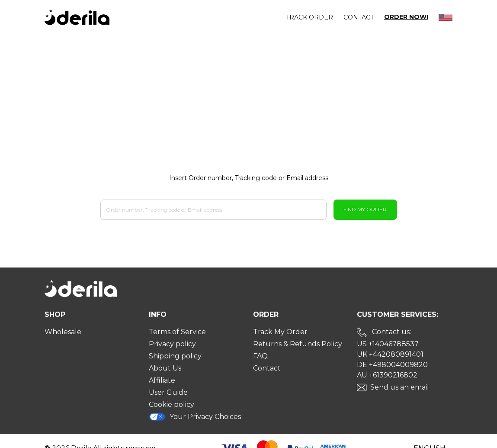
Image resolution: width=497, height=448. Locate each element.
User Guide (168, 392)
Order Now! (406, 17)
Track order (309, 17)
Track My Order (280, 332)
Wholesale (63, 332)
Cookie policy (172, 404)
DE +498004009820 (392, 365)
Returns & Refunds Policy (298, 344)
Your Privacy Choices (195, 417)
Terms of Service (177, 332)
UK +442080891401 (390, 354)
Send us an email (400, 387)
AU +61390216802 (387, 375)
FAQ (260, 356)
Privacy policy (172, 344)
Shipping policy (175, 356)
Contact (359, 17)
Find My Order (365, 209)
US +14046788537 (388, 344)
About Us (165, 368)
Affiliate (162, 380)
